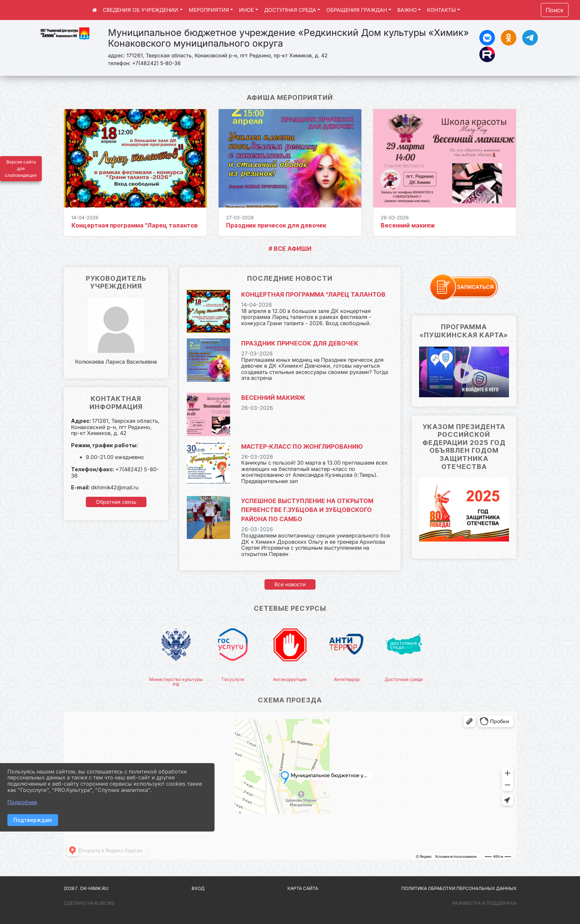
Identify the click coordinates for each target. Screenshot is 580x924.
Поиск (555, 10)
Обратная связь (116, 502)
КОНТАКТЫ (441, 10)
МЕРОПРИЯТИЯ (209, 10)
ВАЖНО (407, 10)
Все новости (290, 584)
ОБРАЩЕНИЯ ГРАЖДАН (357, 10)
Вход (198, 888)
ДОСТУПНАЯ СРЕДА (290, 10)
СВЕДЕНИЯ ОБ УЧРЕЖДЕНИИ (141, 10)
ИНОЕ (246, 10)
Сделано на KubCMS (89, 903)
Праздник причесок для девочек (276, 225)
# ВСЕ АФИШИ (290, 249)
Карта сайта (303, 888)
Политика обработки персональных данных (459, 888)
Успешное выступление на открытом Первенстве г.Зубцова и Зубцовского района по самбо (307, 510)
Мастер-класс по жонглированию (302, 446)
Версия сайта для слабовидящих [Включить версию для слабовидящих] (21, 168)
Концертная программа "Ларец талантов (135, 225)
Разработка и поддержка (484, 903)
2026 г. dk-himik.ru (86, 888)
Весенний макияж (408, 225)
